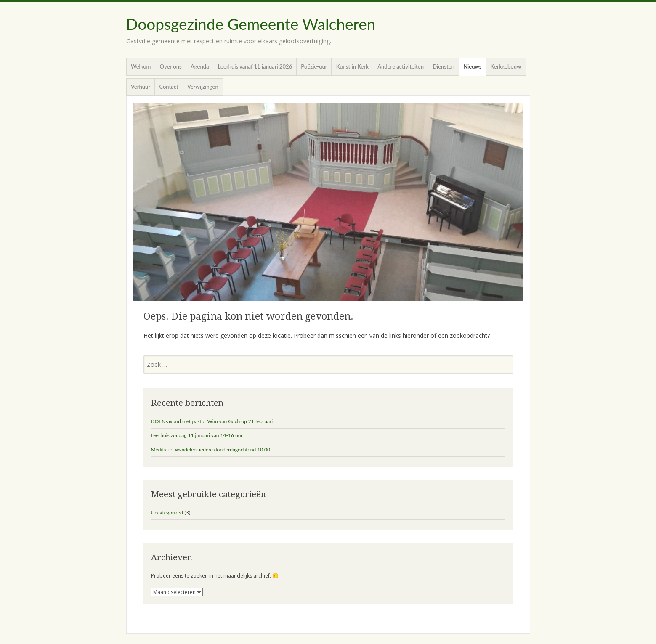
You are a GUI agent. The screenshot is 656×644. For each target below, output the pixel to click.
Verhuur (141, 87)
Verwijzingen (203, 87)
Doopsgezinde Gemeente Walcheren (251, 24)
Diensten (444, 66)
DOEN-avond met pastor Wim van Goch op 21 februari (212, 421)
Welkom (141, 66)
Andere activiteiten (401, 66)
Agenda (200, 66)
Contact (169, 87)
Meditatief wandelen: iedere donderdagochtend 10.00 (211, 449)
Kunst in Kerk (352, 66)
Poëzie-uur (314, 66)
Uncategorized (167, 513)
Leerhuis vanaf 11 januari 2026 (255, 66)
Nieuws (472, 66)
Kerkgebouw (506, 66)
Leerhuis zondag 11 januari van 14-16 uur (197, 435)
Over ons (171, 66)
